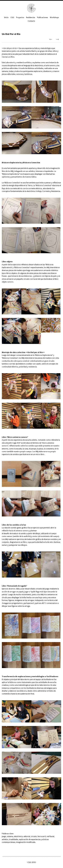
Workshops (54, 18)
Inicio (6, 18)
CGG (12, 18)
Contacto (31, 21)
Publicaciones (42, 18)
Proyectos (20, 18)
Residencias (31, 18)
